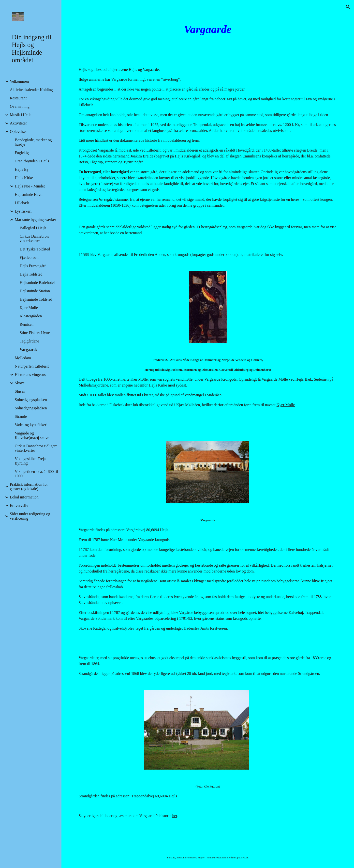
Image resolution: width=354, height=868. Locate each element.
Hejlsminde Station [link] (35, 291)
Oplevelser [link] (18, 132)
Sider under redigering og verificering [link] (30, 516)
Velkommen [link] (19, 81)
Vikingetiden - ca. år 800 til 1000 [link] (36, 474)
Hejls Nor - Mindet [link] (30, 186)
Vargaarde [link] (29, 349)
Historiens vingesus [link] (30, 375)
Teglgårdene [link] (29, 341)
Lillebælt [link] (22, 203)
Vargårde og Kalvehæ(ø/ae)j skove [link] (32, 435)
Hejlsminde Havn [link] (29, 194)
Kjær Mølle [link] (29, 308)
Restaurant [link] (18, 98)
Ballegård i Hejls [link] (33, 228)
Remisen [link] (27, 324)
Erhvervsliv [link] (19, 505)
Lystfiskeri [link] (23, 211)
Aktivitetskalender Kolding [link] (31, 90)
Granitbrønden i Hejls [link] (32, 161)
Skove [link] (20, 383)
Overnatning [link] (20, 106)
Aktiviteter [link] (18, 123)
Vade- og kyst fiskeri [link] (31, 425)
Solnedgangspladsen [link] (31, 400)
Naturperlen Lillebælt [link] (32, 366)
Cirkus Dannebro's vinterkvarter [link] (34, 239)
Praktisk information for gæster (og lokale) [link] (29, 487)
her (175, 816)
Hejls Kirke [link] (24, 178)
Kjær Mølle (286, 405)
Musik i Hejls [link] (21, 115)
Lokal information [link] (24, 497)
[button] (348, 7)
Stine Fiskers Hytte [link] (35, 333)
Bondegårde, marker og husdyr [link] (33, 142)
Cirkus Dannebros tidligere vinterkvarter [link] (36, 448)
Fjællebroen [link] (29, 257)
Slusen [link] (20, 391)
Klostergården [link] (31, 316)
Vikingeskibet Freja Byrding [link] (30, 461)
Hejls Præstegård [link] (33, 266)
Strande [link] (21, 416)
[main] (208, 29)
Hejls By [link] (22, 169)
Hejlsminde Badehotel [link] (37, 283)
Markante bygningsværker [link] (35, 220)
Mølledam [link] (23, 358)
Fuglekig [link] (22, 153)
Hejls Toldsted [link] (31, 274)
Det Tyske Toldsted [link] (35, 249)
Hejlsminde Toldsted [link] (36, 299)
